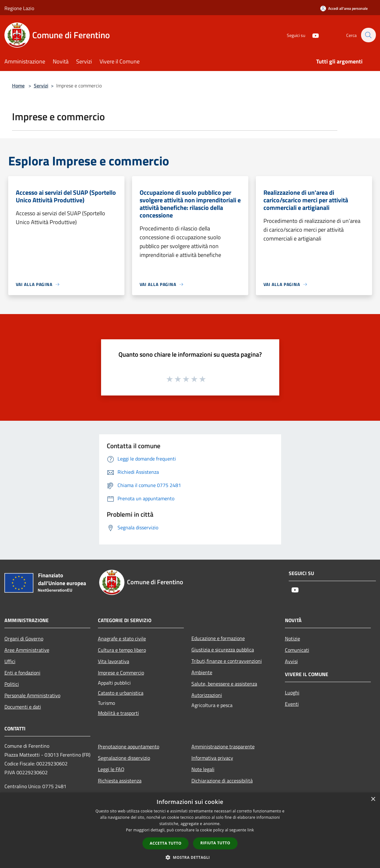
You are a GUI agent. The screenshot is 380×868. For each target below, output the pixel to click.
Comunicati (297, 650)
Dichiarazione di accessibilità (222, 781)
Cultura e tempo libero (122, 650)
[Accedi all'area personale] (344, 8)
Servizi (41, 86)
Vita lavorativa (114, 661)
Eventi (292, 704)
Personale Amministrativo (32, 695)
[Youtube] (312, 35)
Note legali (203, 769)
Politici (12, 684)
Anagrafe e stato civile (122, 639)
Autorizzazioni (207, 695)
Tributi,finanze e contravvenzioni (227, 661)
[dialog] (190, 830)
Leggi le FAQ (111, 769)
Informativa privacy (212, 758)
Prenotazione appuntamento (129, 746)
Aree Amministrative (27, 650)
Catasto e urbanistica (121, 693)
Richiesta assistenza (120, 781)
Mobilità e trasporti (118, 713)
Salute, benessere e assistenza (224, 684)
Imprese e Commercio (121, 673)
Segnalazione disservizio (124, 758)
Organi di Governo (24, 639)
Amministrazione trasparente (223, 746)
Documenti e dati (23, 707)
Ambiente (202, 672)
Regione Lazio (19, 8)
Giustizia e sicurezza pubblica (223, 650)
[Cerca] (368, 35)
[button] (190, 857)
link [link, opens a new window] (251, 830)
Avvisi (291, 661)
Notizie (293, 639)
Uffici (10, 661)
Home (18, 86)
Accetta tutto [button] (166, 843)
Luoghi (292, 693)
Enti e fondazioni (22, 673)
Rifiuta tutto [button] (215, 843)
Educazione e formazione (218, 638)
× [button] (373, 799)
